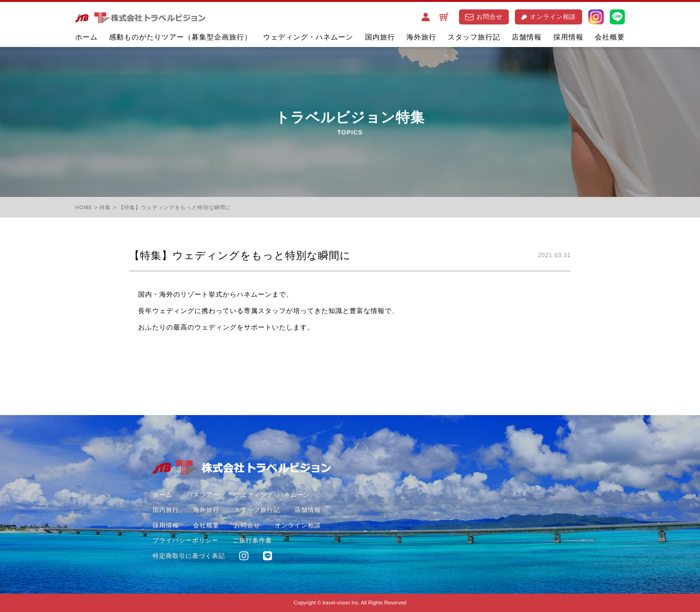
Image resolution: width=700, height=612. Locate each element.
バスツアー (203, 495)
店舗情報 (527, 37)
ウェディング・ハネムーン (308, 37)
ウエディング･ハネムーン (272, 495)
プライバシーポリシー (186, 540)
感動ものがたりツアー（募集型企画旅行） (180, 37)
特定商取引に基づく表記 (189, 556)
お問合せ (484, 17)
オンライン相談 (548, 17)
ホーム (86, 37)
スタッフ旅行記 (474, 37)
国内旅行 (380, 37)
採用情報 (568, 37)
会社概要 (610, 37)
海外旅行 (421, 37)
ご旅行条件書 (252, 540)
